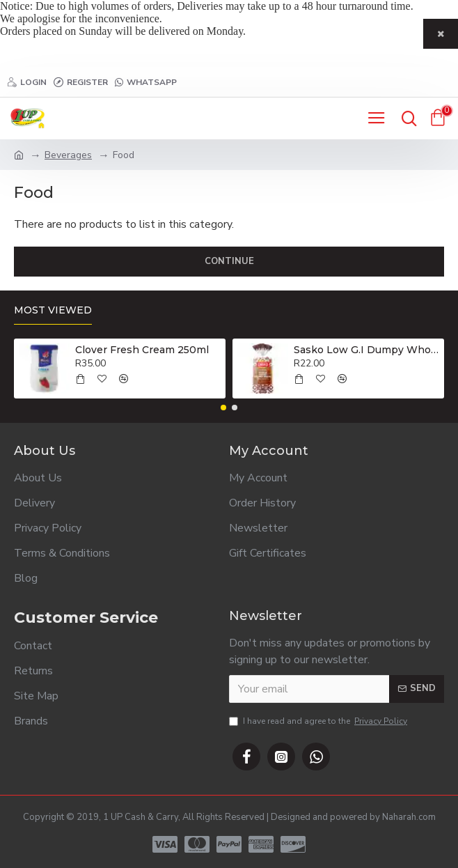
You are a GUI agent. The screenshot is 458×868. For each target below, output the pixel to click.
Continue (229, 261)
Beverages (68, 155)
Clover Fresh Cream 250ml (142, 350)
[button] (223, 408)
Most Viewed (53, 310)
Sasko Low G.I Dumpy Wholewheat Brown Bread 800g (367, 350)
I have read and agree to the (319, 721)
